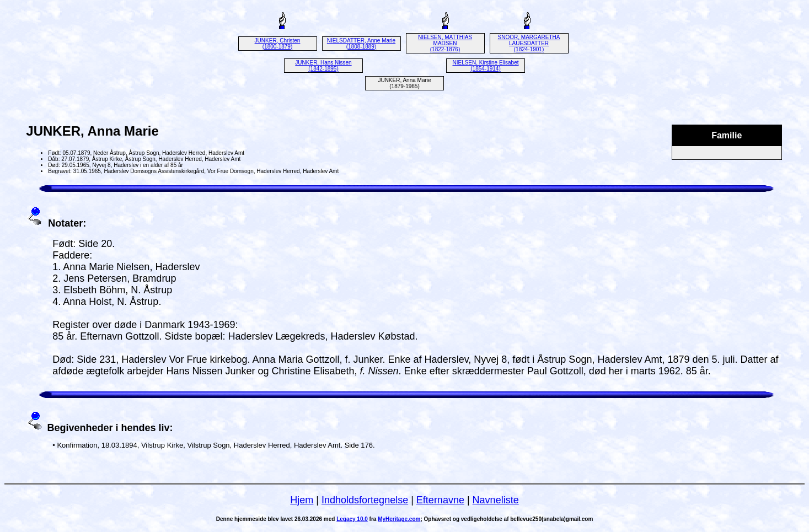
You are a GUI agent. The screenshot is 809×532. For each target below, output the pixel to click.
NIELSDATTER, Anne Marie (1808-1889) (361, 44)
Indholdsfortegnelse (365, 500)
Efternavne (440, 500)
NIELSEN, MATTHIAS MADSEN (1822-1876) (445, 43)
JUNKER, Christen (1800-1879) (278, 44)
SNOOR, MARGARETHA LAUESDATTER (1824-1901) (529, 43)
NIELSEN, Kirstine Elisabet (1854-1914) (485, 66)
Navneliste (496, 500)
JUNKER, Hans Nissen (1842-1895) (323, 66)
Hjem (302, 500)
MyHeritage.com (399, 519)
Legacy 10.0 (352, 519)
